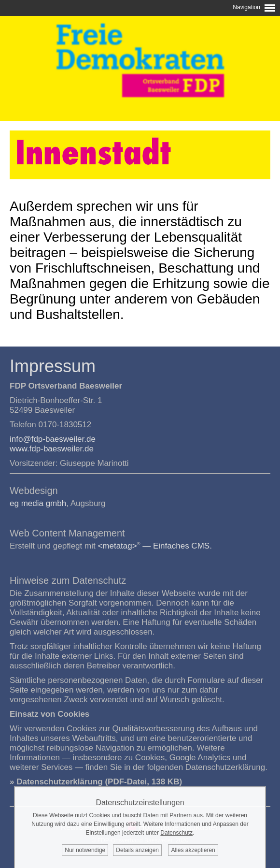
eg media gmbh (38, 503)
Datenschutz (176, 833)
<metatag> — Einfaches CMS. (155, 546)
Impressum (53, 366)
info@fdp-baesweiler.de (53, 439)
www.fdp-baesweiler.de (52, 449)
